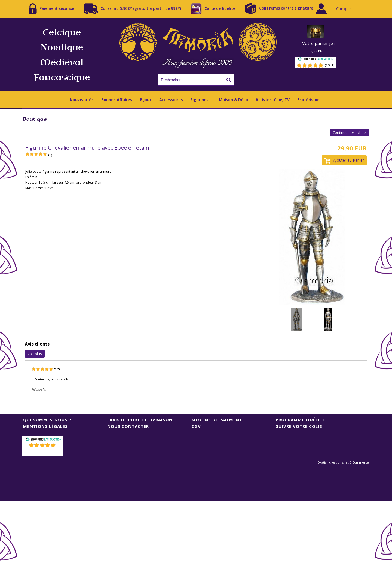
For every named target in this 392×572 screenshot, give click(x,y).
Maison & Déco (233, 100)
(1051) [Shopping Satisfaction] (330, 65)
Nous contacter (128, 426)
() (43, 452)
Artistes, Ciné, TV (273, 100)
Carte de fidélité (213, 9)
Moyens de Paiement (217, 420)
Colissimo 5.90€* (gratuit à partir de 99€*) (132, 9)
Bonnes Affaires (117, 100)
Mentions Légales (45, 426)
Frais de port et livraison (140, 420)
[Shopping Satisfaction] (316, 60)
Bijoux (146, 100)
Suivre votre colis (299, 426)
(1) (50, 155)
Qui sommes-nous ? (47, 420)
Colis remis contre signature (279, 9)
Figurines (200, 100)
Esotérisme (308, 100)
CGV (196, 426)
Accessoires (171, 100)
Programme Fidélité (300, 420)
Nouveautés (82, 100)
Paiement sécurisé (51, 9)
